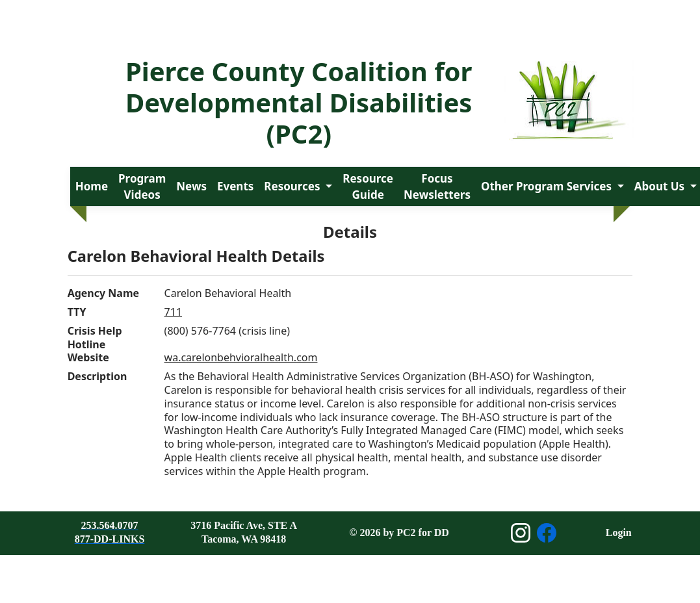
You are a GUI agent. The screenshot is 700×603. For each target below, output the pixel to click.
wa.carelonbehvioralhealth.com (241, 357)
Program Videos (142, 187)
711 (173, 312)
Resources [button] (293, 186)
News (191, 186)
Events (235, 186)
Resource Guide (368, 187)
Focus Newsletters (437, 187)
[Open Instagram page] (521, 533)
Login (619, 532)
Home (92, 186)
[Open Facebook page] (547, 533)
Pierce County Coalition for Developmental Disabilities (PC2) (299, 102)
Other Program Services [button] (548, 186)
